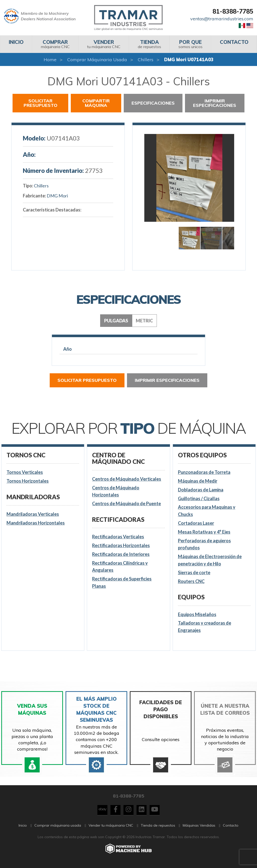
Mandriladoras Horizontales (36, 523)
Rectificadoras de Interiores (121, 554)
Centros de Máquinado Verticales (127, 479)
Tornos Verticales (25, 472)
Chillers (146, 60)
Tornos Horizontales (28, 481)
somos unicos (190, 44)
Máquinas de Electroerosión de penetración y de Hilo (210, 560)
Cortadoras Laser (196, 523)
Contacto (231, 828)
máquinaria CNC (55, 44)
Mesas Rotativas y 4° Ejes (204, 532)
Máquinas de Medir (198, 481)
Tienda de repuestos (158, 828)
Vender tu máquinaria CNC (111, 828)
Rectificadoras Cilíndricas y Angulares (120, 567)
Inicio (23, 828)
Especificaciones (153, 103)
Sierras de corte (194, 572)
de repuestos (149, 44)
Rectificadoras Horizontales (121, 545)
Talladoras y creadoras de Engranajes (205, 627)
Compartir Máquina (96, 103)
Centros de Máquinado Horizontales (116, 491)
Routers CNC (191, 581)
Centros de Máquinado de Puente (126, 503)
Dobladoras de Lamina (201, 490)
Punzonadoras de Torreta (204, 472)
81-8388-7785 (233, 11)
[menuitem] (16, 44)
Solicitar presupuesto (41, 103)
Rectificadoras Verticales (118, 537)
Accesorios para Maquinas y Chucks (207, 511)
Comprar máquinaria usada (97, 60)
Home (50, 60)
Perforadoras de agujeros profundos (204, 544)
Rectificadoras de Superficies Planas (122, 582)
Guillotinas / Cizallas (199, 498)
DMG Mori (57, 196)
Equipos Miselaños (197, 614)
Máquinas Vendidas (199, 828)
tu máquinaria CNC (104, 44)
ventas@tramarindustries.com (222, 19)
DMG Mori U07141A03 (189, 60)
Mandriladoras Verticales (33, 514)
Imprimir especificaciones (215, 103)
